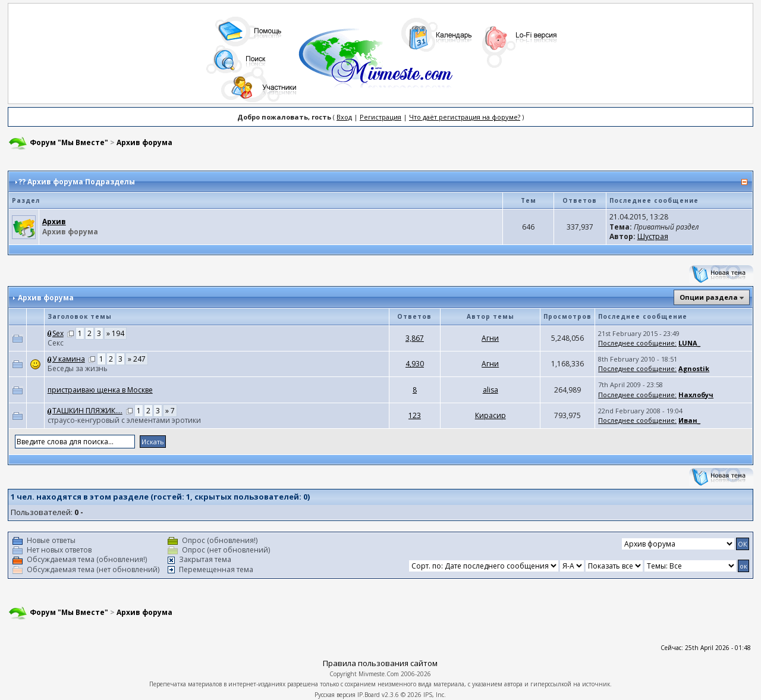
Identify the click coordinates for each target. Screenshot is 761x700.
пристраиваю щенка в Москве (100, 390)
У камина (69, 359)
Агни (490, 338)
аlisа (490, 390)
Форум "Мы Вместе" (69, 142)
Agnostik (694, 368)
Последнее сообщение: (637, 343)
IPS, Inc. (435, 695)
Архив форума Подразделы (81, 182)
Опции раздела (709, 297)
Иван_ (689, 420)
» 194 (115, 333)
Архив (54, 222)
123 (415, 415)
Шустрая (653, 236)
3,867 (415, 338)
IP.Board (369, 695)
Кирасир (490, 415)
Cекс (56, 343)
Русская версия (335, 695)
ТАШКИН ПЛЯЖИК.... (87, 411)
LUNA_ (689, 343)
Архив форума (144, 142)
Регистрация (380, 117)
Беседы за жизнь (78, 368)
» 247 (137, 359)
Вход (344, 117)
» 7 (170, 411)
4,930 (415, 364)
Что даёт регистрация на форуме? (465, 117)
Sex (58, 333)
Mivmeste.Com (379, 674)
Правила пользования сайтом (380, 663)
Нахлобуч (696, 395)
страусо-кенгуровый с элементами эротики (124, 420)
